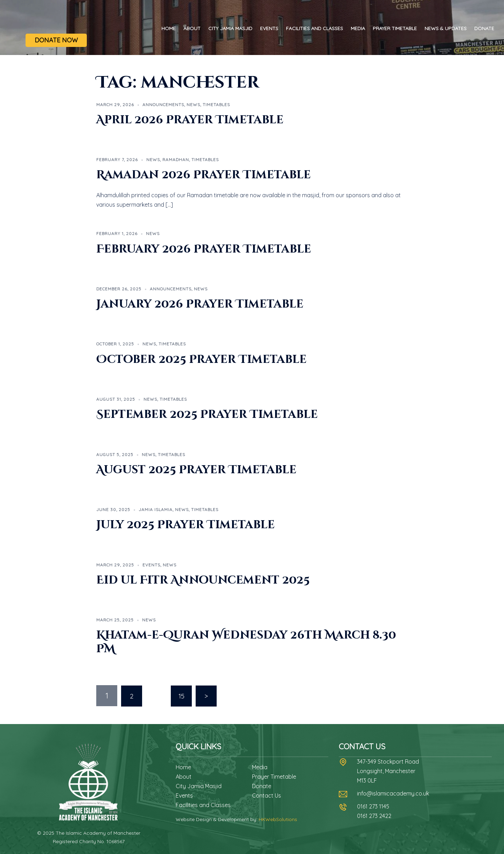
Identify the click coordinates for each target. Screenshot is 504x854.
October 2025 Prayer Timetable (201, 360)
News (193, 105)
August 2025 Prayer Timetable (196, 470)
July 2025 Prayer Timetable (185, 525)
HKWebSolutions (278, 819)
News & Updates (446, 28)
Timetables (216, 105)
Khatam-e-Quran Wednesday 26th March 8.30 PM (246, 642)
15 (181, 696)
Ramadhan (176, 160)
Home (169, 28)
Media (358, 28)
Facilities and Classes (314, 28)
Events (269, 28)
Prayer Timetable (395, 28)
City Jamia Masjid (230, 28)
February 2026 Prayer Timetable (204, 249)
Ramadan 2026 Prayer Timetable (204, 175)
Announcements (163, 105)
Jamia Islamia (156, 509)
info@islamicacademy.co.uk (393, 793)
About (192, 28)
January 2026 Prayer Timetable (200, 304)
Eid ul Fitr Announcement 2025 (203, 580)
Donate (484, 28)
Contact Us (267, 795)
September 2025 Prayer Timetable (207, 415)
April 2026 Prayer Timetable (190, 120)
